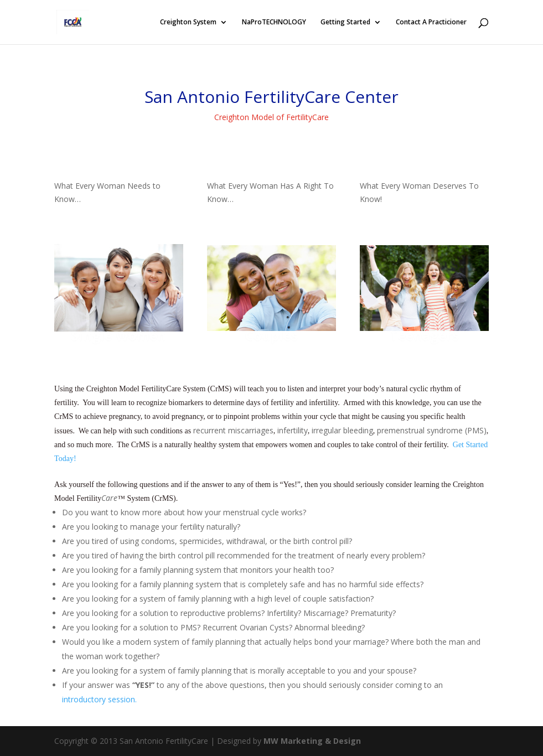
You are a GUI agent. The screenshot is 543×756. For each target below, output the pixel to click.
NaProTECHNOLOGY (274, 22)
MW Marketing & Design (312, 741)
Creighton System (188, 22)
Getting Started (345, 22)
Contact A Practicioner (431, 22)
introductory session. (99, 699)
